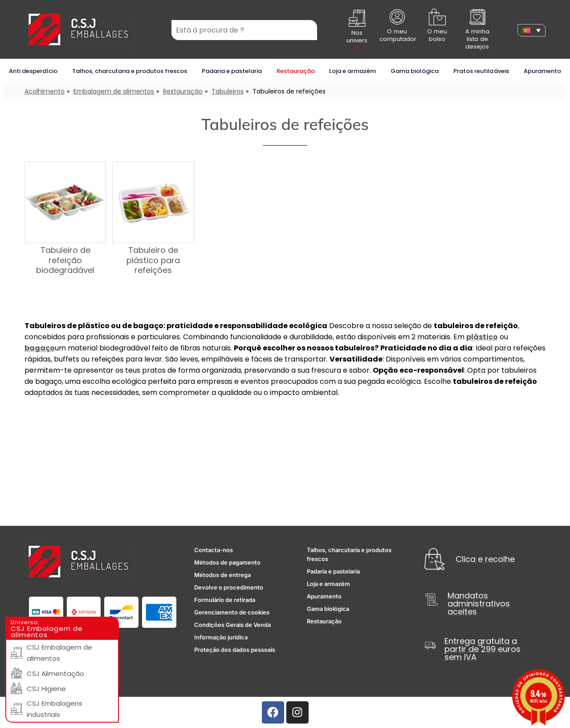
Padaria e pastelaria (232, 71)
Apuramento (542, 71)
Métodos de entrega (222, 575)
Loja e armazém (352, 71)
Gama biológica (415, 71)
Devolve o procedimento (229, 587)
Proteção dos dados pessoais (235, 650)
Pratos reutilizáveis (481, 71)
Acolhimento (45, 91)
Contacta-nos (214, 550)
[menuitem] (531, 30)
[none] (531, 30)
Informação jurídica (221, 637)
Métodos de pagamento (227, 562)
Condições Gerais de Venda (232, 625)
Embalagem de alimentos (114, 91)
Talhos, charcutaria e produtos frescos (130, 71)
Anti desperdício (33, 71)
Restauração (296, 71)
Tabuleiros (228, 91)
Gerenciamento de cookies (232, 612)
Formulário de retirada (225, 600)
